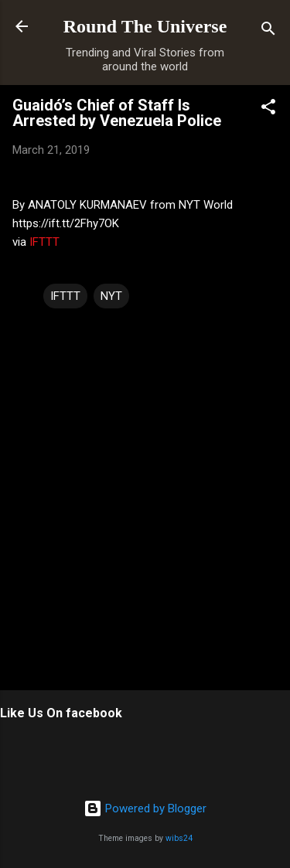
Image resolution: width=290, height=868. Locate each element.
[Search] (268, 31)
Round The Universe (145, 26)
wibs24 (179, 838)
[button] (268, 109)
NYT (111, 296)
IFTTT (44, 242)
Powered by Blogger (145, 808)
